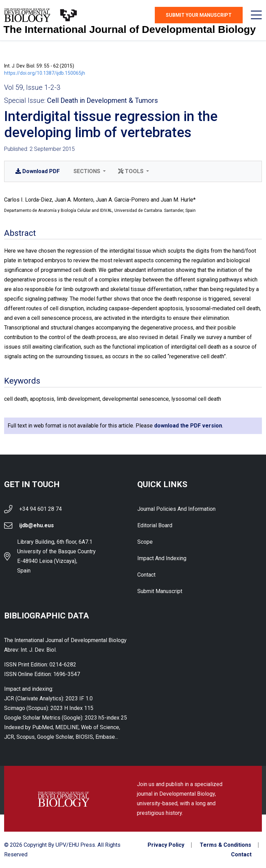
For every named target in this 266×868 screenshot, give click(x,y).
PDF (38, 171)
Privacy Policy (166, 845)
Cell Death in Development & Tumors (102, 100)
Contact (146, 575)
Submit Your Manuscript (199, 15)
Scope (145, 542)
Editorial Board (155, 525)
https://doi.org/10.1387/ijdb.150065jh (45, 73)
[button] (89, 171)
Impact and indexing (162, 558)
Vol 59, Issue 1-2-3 (32, 87)
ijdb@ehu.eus (37, 525)
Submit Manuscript (160, 591)
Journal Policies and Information (176, 509)
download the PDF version (188, 426)
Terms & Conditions (225, 845)
